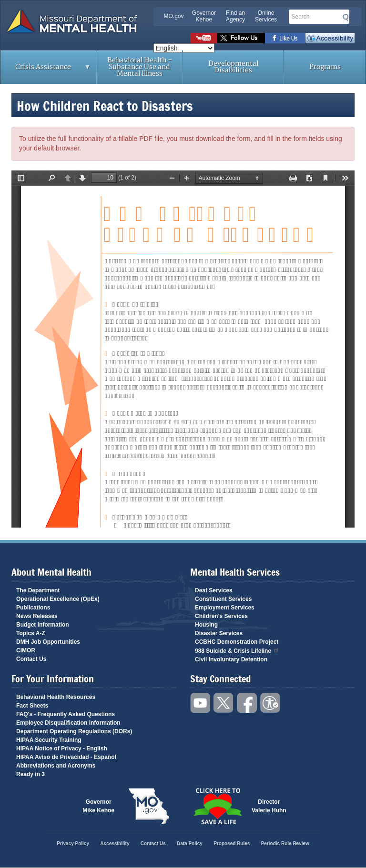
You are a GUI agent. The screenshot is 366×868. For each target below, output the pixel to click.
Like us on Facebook (285, 38)
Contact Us (31, 659)
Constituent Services (223, 599)
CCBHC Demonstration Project (237, 642)
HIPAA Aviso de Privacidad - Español (66, 757)
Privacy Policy (73, 843)
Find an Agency (235, 16)
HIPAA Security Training (49, 740)
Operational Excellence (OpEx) (58, 599)
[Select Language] (184, 48)
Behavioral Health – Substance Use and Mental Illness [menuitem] (140, 67)
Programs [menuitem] (325, 67)
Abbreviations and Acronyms (56, 766)
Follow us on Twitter (241, 38)
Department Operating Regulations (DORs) (74, 731)
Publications (33, 608)
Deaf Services (214, 590)
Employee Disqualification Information (68, 723)
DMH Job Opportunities (48, 642)
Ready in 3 (30, 774)
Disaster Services (219, 633)
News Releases (37, 616)
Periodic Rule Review (285, 843)
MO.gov (174, 16)
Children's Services (221, 616)
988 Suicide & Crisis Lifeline (237, 650)
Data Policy (190, 843)
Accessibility (330, 38)
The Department (38, 590)
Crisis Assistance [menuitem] (46, 70)
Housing (206, 625)
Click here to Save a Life (217, 806)
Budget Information (43, 625)
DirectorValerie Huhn (269, 806)
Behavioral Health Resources (56, 697)
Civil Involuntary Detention (231, 659)
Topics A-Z (31, 633)
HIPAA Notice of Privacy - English (62, 748)
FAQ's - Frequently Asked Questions (66, 714)
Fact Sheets (32, 706)
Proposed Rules (232, 843)
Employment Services (225, 608)
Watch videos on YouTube (204, 38)
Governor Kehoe (204, 16)
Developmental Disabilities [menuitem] (233, 67)
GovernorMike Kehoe (98, 806)
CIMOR (26, 650)
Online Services (266, 16)
